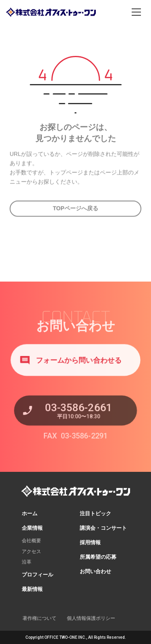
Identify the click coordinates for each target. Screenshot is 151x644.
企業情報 (32, 528)
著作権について (39, 618)
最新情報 (32, 589)
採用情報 (90, 542)
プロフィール (37, 575)
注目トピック (95, 513)
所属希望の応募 (98, 557)
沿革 (27, 562)
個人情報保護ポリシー (91, 618)
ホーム (30, 513)
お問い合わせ (95, 571)
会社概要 (31, 541)
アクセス (31, 551)
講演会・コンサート (103, 528)
